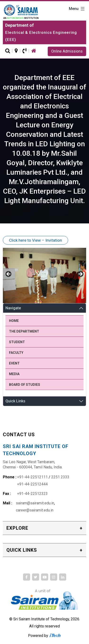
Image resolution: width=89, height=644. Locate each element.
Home (14, 321)
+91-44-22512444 (32, 484)
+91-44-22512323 (32, 494)
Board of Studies (25, 385)
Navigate (13, 308)
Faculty (16, 353)
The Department (24, 331)
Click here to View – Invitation (35, 240)
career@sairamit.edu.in (35, 510)
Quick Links (15, 401)
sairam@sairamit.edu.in (35, 503)
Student (17, 342)
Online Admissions (67, 51)
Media (14, 374)
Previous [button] (9, 274)
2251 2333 (60, 477)
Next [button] (80, 274)
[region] (44, 275)
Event (14, 363)
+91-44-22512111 (32, 477)
